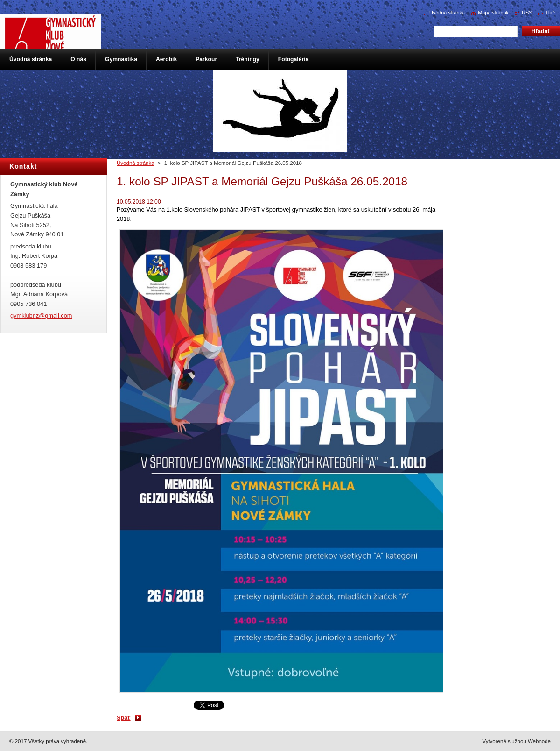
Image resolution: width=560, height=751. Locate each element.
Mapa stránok (493, 13)
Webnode (539, 741)
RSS (527, 13)
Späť (124, 718)
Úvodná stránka (136, 163)
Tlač (550, 13)
